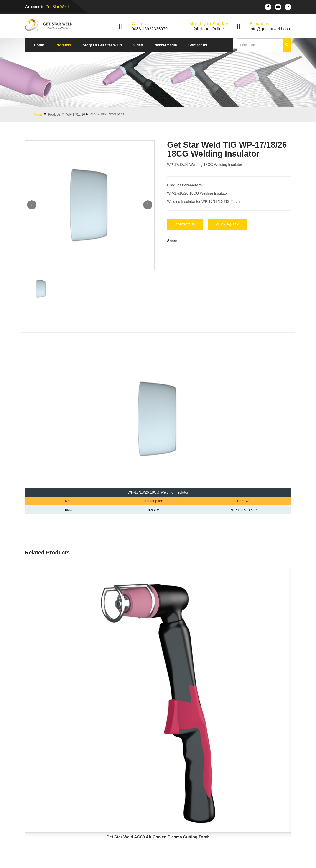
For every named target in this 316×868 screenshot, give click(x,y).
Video (138, 45)
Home (39, 45)
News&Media (166, 45)
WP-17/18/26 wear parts (107, 114)
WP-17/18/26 (77, 114)
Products (63, 45)
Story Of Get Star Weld (102, 45)
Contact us (198, 45)
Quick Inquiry (227, 224)
